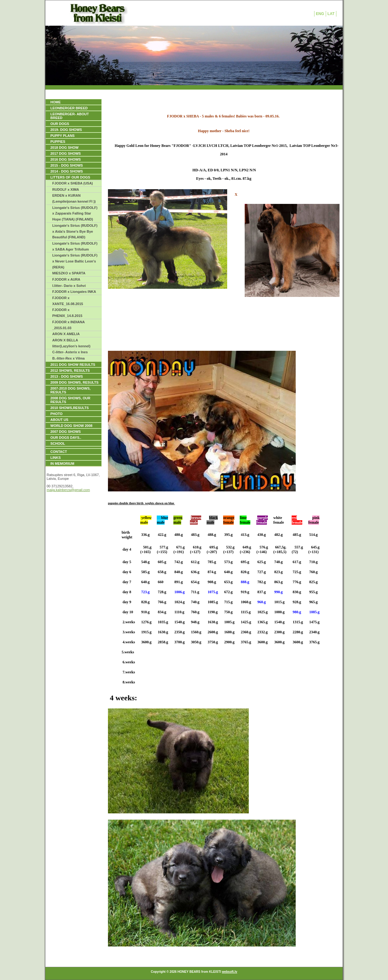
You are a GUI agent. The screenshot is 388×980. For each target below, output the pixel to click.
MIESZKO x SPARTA (69, 273)
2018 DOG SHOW (64, 148)
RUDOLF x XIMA (66, 189)
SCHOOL (58, 443)
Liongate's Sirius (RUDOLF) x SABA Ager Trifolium (75, 246)
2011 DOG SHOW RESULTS (73, 365)
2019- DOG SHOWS (66, 130)
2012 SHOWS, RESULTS (70, 371)
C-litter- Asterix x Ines (70, 352)
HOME (56, 102)
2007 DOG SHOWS (66, 432)
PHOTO (56, 414)
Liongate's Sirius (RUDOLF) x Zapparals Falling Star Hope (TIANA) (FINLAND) (75, 213)
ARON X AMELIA (66, 334)
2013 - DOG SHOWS (67, 376)
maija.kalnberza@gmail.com (68, 490)
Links (56, 458)
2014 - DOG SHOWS (67, 171)
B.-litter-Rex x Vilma (69, 358)
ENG (320, 14)
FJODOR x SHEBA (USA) (73, 183)
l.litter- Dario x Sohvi (69, 286)
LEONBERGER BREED (69, 108)
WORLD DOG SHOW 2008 (71, 426)
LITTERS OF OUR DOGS (70, 177)
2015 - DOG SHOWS (67, 165)
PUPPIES (58, 142)
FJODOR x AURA (66, 279)
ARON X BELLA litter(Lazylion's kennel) (71, 343)
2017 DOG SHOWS (66, 153)
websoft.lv (230, 972)
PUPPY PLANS (62, 136)
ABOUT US (59, 420)
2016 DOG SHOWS (66, 159)
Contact (59, 452)
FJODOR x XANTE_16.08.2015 (68, 301)
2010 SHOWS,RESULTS (70, 408)
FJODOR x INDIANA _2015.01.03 (69, 325)
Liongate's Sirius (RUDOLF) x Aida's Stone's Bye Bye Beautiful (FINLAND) (75, 231)
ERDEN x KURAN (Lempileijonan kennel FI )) (74, 198)
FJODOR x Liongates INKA (74, 292)
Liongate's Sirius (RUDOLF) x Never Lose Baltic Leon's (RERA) (75, 261)
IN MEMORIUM (62, 464)
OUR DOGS (60, 124)
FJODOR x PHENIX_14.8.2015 (67, 313)
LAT (331, 14)
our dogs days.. (66, 438)
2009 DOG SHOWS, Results (74, 382)
